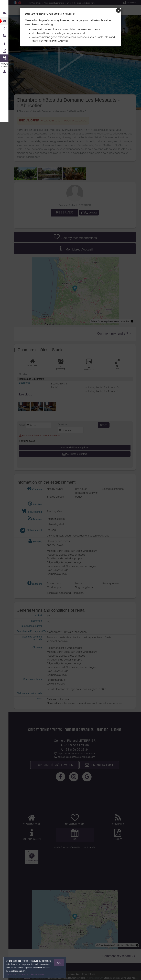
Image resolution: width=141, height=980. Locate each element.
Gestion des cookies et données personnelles (26, 974)
